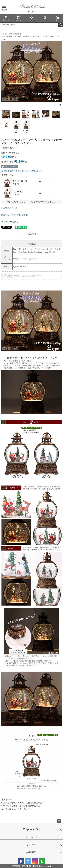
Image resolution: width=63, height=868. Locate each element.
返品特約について (9, 208)
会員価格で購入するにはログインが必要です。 (23, 171)
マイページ (45, 18)
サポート (32, 844)
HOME (5, 34)
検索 (61, 25)
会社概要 (32, 852)
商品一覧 (19, 18)
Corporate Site (32, 829)
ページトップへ (59, 821)
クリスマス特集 (15, 34)
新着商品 (6, 18)
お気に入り (32, 18)
